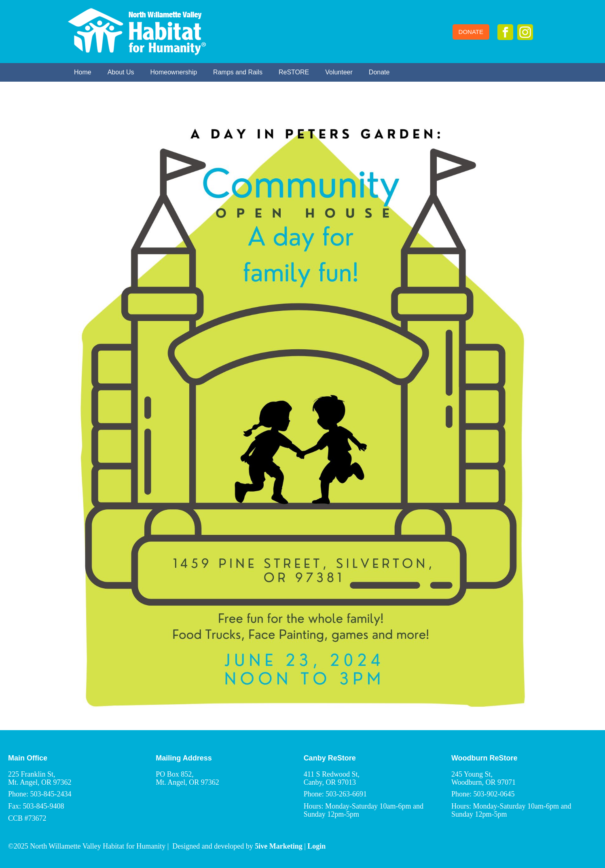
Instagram (525, 32)
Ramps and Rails (238, 72)
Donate (471, 32)
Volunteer (339, 72)
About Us (121, 72)
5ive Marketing (278, 846)
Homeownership (174, 72)
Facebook (505, 32)
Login (316, 846)
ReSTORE (294, 72)
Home (83, 72)
